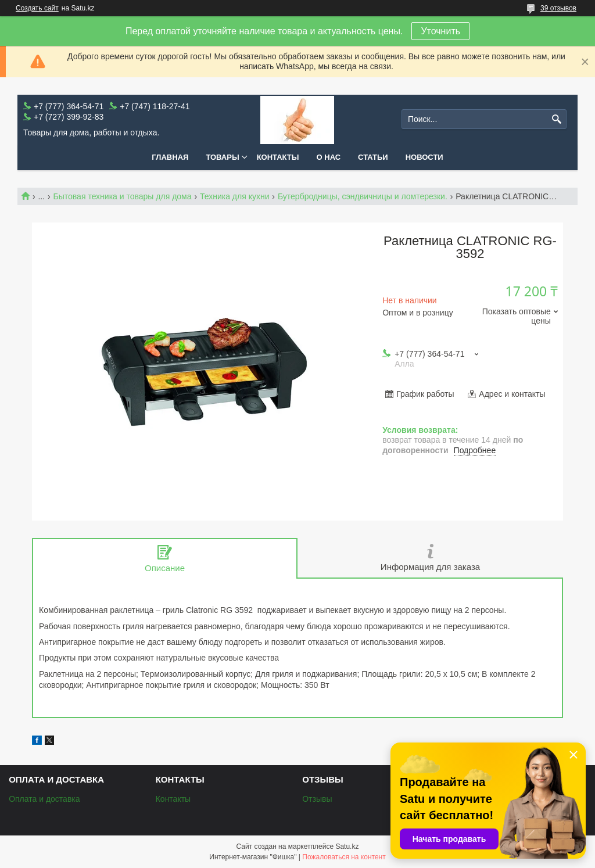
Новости (424, 157)
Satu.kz (347, 847)
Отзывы (317, 799)
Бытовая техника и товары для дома (123, 196)
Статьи (373, 157)
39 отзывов (558, 8)
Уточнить (440, 31)
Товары (222, 157)
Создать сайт (37, 8)
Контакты (278, 157)
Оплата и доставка (44, 799)
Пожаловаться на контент (344, 857)
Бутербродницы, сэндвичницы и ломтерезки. (363, 196)
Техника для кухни (235, 196)
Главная (170, 157)
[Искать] (556, 119)
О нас (329, 157)
